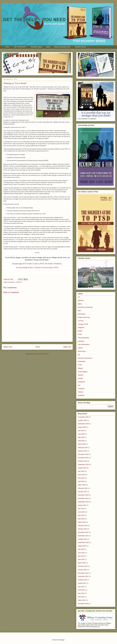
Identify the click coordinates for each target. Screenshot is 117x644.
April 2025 (81, 441)
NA (79, 355)
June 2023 (81, 512)
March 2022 (82, 563)
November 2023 (83, 498)
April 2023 (81, 519)
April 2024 (81, 481)
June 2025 (81, 434)
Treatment (19, 282)
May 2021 (81, 593)
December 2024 (83, 454)
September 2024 (83, 464)
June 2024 (81, 475)
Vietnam (81, 392)
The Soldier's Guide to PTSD (34, 264)
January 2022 (82, 570)
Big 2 (80, 311)
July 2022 (81, 549)
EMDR (80, 331)
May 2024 (81, 478)
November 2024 (83, 458)
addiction (81, 300)
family (80, 334)
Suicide (80, 378)
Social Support (83, 372)
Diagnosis (81, 327)
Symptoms (12, 282)
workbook (81, 395)
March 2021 (82, 600)
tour (79, 385)
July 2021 (81, 587)
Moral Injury (82, 351)
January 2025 (82, 451)
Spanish (81, 375)
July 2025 (81, 431)
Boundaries (82, 314)
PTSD (80, 365)
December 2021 (83, 573)
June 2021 (81, 590)
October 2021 (82, 580)
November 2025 (83, 417)
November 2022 (83, 536)
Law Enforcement (84, 344)
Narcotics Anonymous (85, 358)
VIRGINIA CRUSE (80, 47)
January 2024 (82, 492)
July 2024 (81, 471)
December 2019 (83, 604)
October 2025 (82, 420)
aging (80, 304)
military (80, 348)
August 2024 (82, 468)
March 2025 (82, 444)
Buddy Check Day (84, 317)
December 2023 (83, 495)
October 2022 (82, 539)
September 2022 (83, 542)
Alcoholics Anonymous (85, 307)
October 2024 (82, 461)
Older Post (67, 347)
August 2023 (82, 505)
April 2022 (81, 559)
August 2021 (82, 583)
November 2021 (83, 576)
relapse (80, 368)
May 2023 (81, 515)
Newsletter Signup (36, 47)
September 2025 (83, 424)
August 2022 (82, 546)
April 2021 (81, 597)
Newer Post (8, 347)
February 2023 (83, 525)
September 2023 (83, 502)
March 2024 (82, 485)
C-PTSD (81, 321)
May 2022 (81, 556)
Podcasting (82, 361)
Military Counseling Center (62, 47)
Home (7, 47)
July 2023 (81, 509)
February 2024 (83, 488)
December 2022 (83, 532)
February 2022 (83, 566)
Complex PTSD (83, 324)
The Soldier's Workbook (53, 264)
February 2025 (83, 448)
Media (48, 47)
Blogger (62, 640)
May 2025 (81, 437)
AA (79, 297)
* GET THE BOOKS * (20, 47)
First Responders (84, 338)
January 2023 (82, 529)
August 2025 (82, 427)
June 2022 (81, 553)
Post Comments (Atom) (41, 354)
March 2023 (82, 522)
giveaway (81, 341)
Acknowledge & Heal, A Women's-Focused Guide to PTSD (38, 267)
